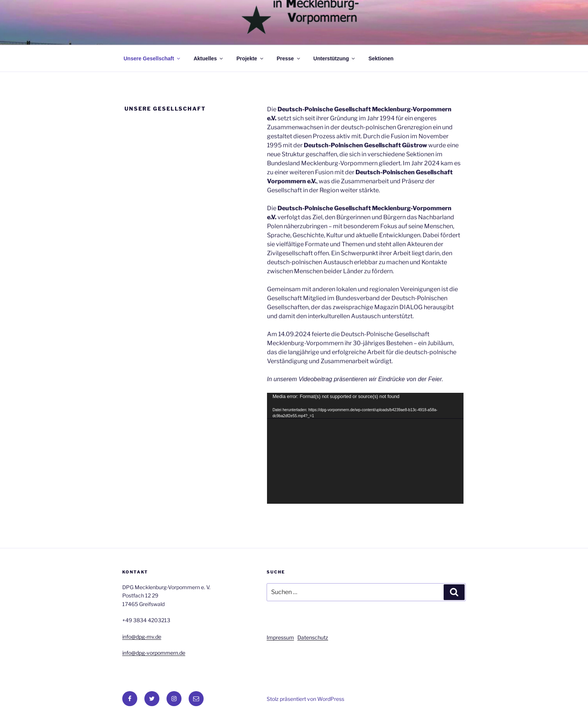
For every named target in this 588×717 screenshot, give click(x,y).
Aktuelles (209, 58)
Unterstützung (335, 58)
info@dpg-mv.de (142, 637)
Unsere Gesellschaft (153, 58)
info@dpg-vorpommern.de (154, 653)
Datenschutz (313, 637)
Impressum (280, 637)
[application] (365, 448)
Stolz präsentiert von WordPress (305, 699)
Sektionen (381, 58)
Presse (289, 58)
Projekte (250, 58)
